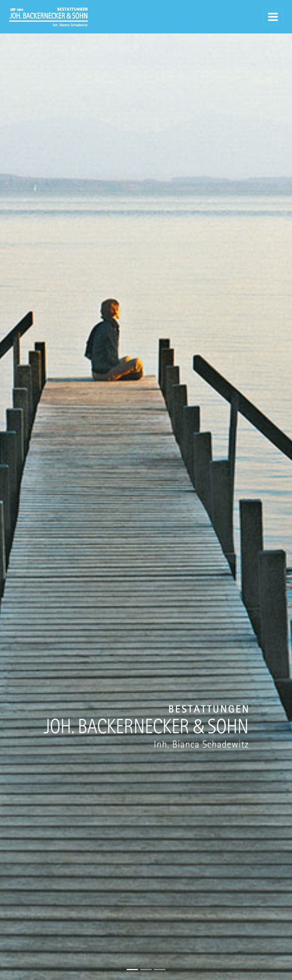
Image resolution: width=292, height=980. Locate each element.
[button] (22, 490)
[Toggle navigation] (273, 17)
